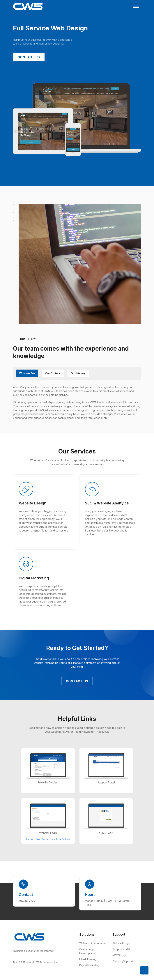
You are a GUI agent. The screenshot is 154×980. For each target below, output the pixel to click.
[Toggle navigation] (136, 6)
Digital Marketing (89, 965)
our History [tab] (78, 373)
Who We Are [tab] (27, 373)
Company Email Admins (38, 839)
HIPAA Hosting (88, 959)
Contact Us (29, 57)
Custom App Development (87, 951)
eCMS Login (120, 955)
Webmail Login (121, 943)
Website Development (93, 943)
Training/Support (123, 961)
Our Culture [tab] (53, 373)
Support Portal (121, 949)
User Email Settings (61, 839)
